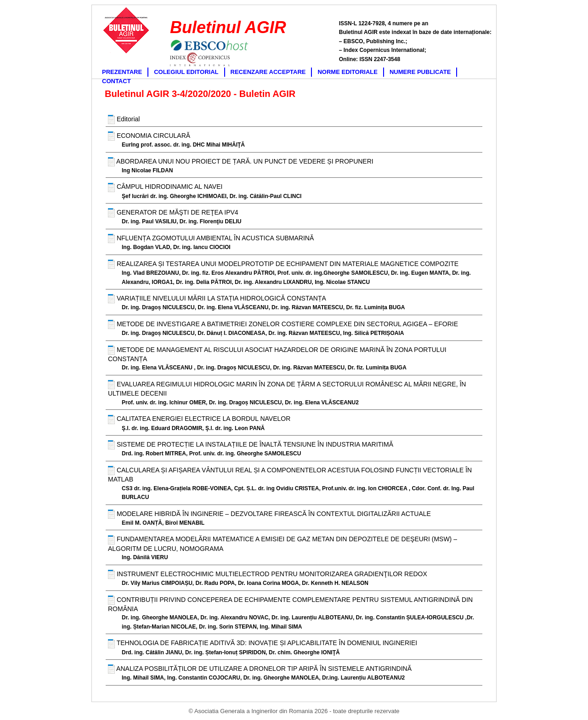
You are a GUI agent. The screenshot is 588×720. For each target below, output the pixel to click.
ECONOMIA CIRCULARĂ (149, 136)
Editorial (124, 119)
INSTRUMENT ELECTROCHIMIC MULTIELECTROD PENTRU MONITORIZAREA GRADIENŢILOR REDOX (268, 574)
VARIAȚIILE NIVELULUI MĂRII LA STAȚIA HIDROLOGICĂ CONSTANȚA (217, 299)
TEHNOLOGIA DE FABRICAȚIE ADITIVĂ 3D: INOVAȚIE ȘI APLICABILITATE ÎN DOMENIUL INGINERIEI (263, 644)
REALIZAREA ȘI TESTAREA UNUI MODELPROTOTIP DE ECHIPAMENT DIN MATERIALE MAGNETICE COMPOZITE (283, 264)
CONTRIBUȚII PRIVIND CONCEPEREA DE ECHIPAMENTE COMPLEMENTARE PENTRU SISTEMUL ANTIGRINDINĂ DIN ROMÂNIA (290, 604)
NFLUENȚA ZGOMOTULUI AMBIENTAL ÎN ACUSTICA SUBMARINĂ (211, 238)
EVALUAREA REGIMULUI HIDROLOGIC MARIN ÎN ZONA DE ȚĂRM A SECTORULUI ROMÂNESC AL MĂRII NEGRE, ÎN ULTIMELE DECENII (287, 388)
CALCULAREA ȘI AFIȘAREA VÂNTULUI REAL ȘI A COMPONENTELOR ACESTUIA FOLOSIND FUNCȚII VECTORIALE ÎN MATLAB (290, 474)
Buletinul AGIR (228, 27)
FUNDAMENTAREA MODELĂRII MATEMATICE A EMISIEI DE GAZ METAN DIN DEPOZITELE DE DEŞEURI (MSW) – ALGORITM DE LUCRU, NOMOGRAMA (283, 544)
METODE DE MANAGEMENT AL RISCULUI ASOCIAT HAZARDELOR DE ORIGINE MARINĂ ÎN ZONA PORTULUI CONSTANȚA (277, 354)
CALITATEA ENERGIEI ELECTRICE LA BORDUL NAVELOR (199, 420)
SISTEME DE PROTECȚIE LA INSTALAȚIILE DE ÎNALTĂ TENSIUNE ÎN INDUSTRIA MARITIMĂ (251, 445)
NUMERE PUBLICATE (420, 72)
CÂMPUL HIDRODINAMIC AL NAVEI (165, 187)
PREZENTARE (122, 72)
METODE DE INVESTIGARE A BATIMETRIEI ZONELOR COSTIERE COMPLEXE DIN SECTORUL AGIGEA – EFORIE (283, 324)
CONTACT (116, 81)
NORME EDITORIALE (348, 72)
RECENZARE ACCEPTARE (268, 72)
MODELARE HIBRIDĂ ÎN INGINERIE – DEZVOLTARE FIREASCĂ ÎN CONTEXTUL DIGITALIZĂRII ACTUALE (269, 514)
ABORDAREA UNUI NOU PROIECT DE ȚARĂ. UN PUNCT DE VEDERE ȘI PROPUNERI (241, 162)
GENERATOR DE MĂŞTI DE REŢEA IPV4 (173, 213)
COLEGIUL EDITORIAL (186, 72)
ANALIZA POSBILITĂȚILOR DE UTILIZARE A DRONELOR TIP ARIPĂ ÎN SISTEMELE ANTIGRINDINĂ (260, 669)
